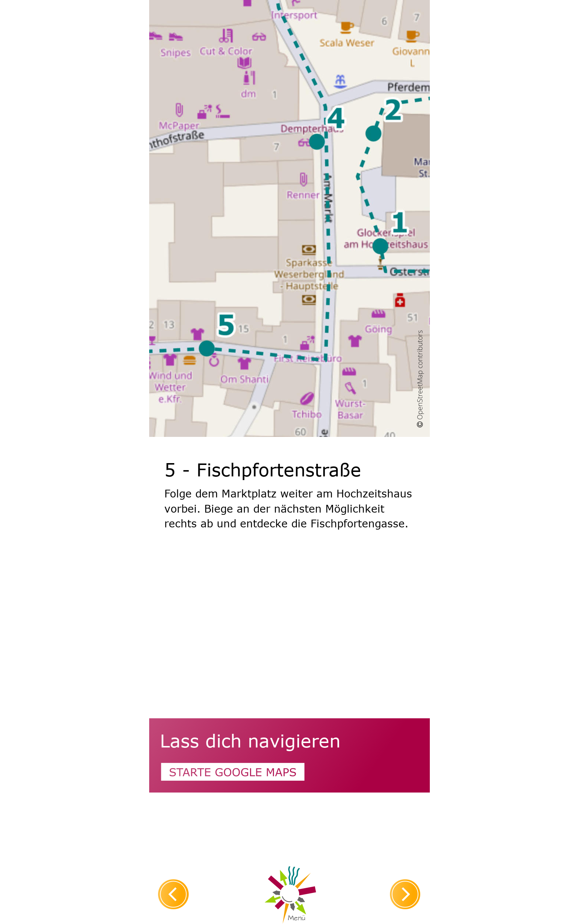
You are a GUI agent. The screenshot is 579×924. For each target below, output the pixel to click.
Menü (297, 918)
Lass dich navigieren (250, 740)
